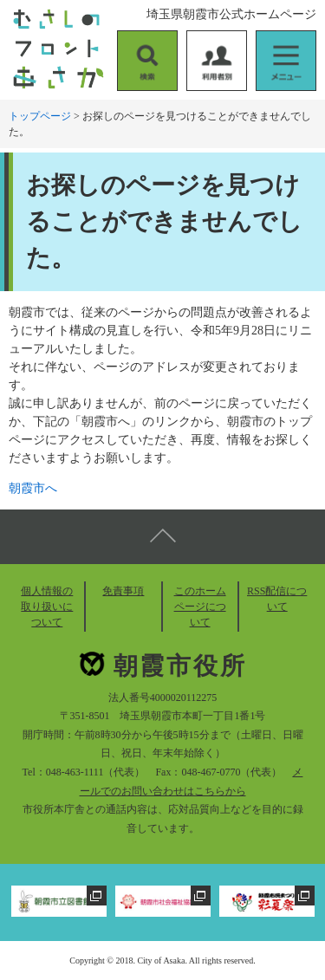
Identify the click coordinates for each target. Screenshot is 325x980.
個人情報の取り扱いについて (47, 607)
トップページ (40, 116)
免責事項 (123, 591)
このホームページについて (200, 607)
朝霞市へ (33, 488)
